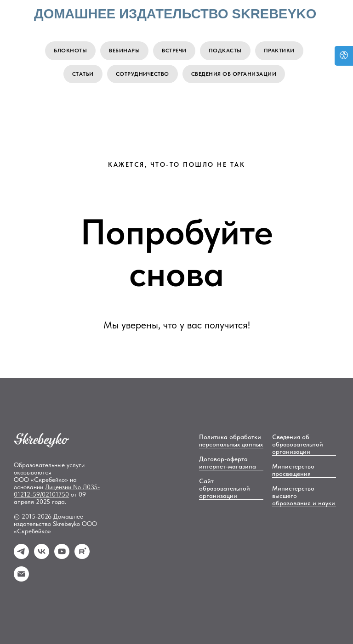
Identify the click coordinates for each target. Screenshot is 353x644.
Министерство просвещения (293, 470)
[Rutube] (82, 556)
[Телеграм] (21, 556)
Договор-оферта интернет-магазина (228, 463)
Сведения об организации (234, 74)
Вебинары (124, 51)
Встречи (174, 51)
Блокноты (70, 51)
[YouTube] (62, 556)
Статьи (83, 74)
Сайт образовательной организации (225, 488)
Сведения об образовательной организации (298, 444)
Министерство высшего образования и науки (304, 496)
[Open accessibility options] (344, 56)
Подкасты (225, 51)
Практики (279, 51)
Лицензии (59, 487)
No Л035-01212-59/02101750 (57, 491)
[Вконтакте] (42, 556)
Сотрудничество (142, 74)
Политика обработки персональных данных (231, 441)
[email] (21, 579)
